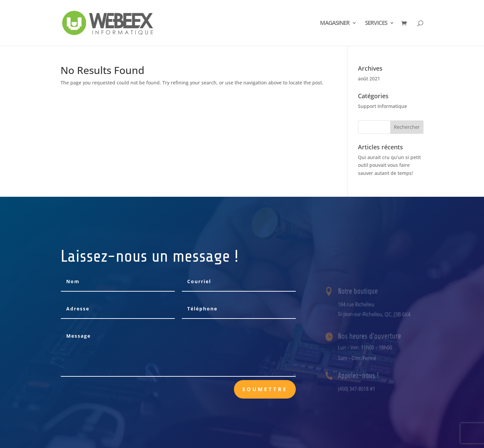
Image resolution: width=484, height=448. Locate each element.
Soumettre (265, 389)
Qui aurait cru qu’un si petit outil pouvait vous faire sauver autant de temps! (389, 165)
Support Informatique (382, 106)
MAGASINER (335, 24)
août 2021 (369, 79)
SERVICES (376, 24)
